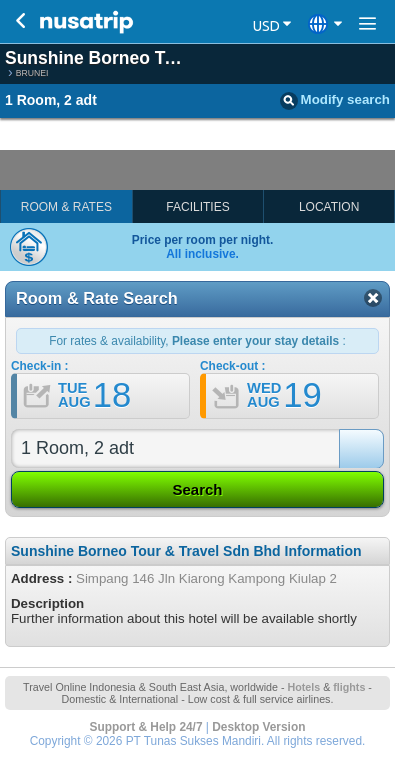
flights (349, 687)
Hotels (303, 687)
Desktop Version (258, 727)
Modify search (335, 101)
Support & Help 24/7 (146, 727)
